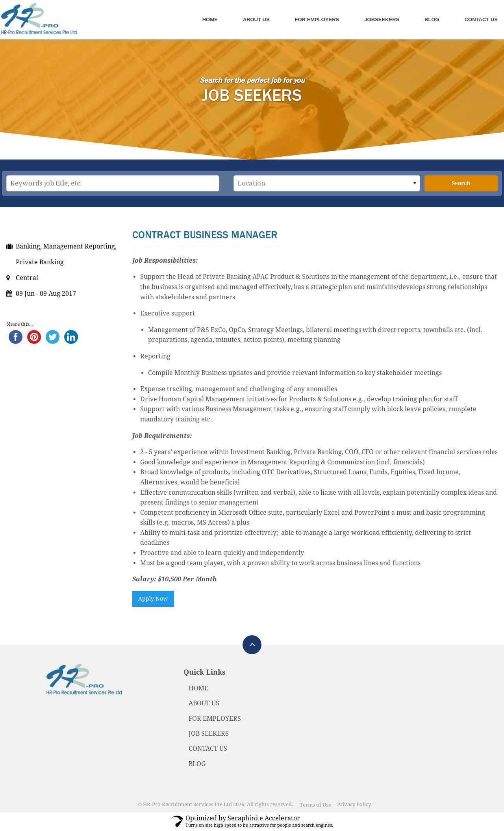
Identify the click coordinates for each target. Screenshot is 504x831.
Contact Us (481, 19)
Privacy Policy (354, 805)
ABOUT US (204, 703)
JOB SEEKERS (209, 734)
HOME (198, 688)
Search (461, 183)
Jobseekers (382, 19)
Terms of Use (315, 805)
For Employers (317, 19)
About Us (256, 19)
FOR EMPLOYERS (215, 719)
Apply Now (153, 599)
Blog (432, 19)
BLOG (197, 764)
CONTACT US (208, 748)
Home (210, 19)
